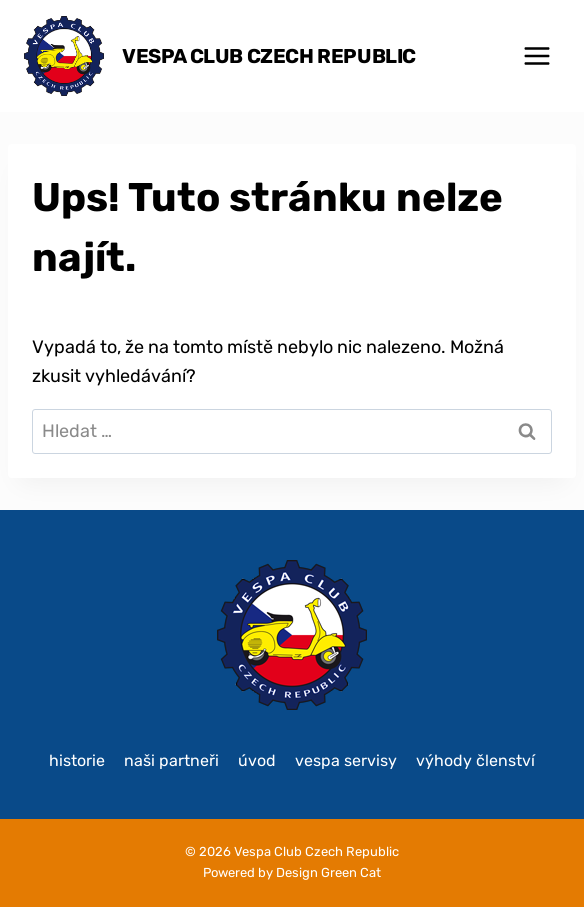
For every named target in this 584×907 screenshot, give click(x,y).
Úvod (257, 760)
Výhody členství (475, 760)
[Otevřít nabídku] (536, 55)
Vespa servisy (346, 760)
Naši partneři (171, 760)
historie (77, 760)
